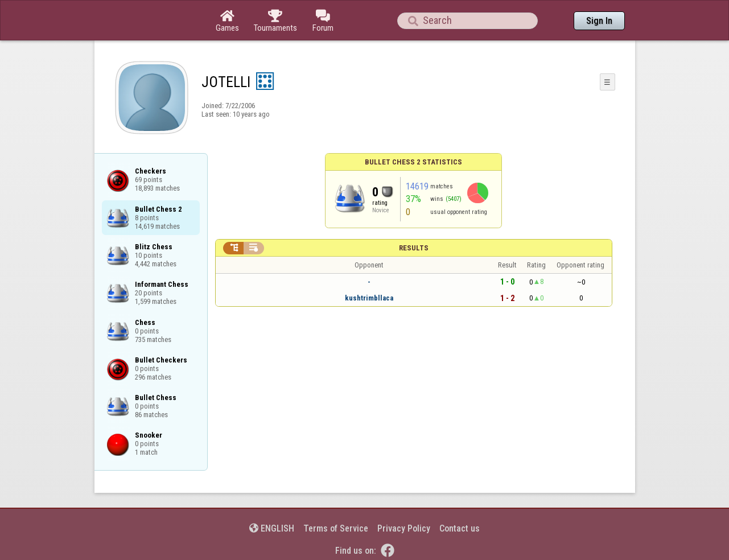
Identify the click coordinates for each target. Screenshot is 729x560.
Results (414, 248)
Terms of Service (336, 528)
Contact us (460, 528)
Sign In (599, 21)
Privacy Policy (404, 528)
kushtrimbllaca (369, 298)
